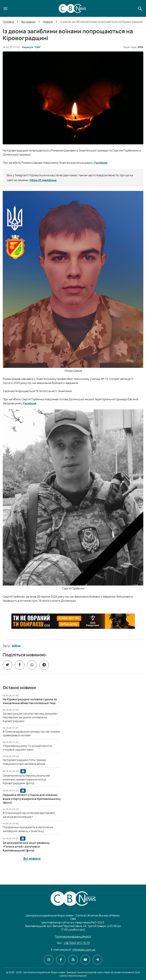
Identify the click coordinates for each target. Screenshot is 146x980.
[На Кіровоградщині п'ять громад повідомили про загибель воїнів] (24, 762)
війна (16, 646)
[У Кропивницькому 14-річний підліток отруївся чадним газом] (27, 748)
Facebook (101, 163)
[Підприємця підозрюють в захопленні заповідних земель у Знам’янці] (28, 829)
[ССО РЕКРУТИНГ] (73, 621)
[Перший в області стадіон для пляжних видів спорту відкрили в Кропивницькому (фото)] (32, 799)
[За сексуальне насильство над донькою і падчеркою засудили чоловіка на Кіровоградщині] (30, 717)
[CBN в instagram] (49, 960)
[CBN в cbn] (73, 960)
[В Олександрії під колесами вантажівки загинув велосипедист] (29, 815)
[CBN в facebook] (61, 960)
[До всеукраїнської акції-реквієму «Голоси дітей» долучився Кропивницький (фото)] (26, 847)
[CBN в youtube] (85, 960)
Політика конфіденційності (73, 937)
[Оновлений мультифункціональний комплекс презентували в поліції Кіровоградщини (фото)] (26, 779)
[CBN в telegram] (98, 960)
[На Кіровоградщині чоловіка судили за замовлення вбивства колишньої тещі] (30, 701)
